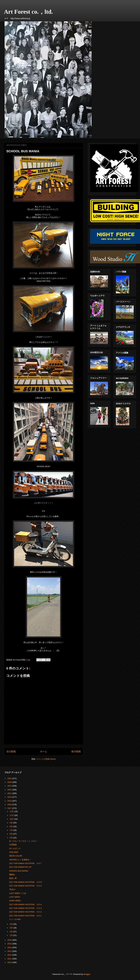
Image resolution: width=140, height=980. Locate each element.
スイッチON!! (15, 919)
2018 (10, 805)
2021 (10, 793)
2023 (10, 786)
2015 (10, 944)
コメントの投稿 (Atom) (46, 759)
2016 (10, 940)
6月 (11, 834)
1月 (11, 935)
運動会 (12, 875)
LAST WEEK (15, 897)
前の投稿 (76, 751)
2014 (10, 948)
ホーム (44, 751)
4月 (11, 924)
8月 (11, 826)
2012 (10, 955)
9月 (11, 823)
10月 (12, 819)
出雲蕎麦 (14, 845)
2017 (10, 808)
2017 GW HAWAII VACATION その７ (26, 863)
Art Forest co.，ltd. (28, 12)
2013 (10, 951)
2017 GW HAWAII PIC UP (20, 867)
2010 (10, 962)
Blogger (87, 974)
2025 (10, 778)
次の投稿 (11, 751)
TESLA (12, 889)
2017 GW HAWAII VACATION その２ (26, 912)
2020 (10, 797)
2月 (11, 932)
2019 (10, 801)
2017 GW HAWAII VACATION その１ (26, 916)
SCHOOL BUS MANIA (19, 871)
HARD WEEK (15, 901)
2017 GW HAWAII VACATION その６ (26, 882)
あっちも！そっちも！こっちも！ (23, 841)
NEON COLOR (16, 856)
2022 (10, 790)
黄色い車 (13, 878)
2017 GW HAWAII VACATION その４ (26, 904)
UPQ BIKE (14, 852)
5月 (11, 838)
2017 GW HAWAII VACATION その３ (26, 908)
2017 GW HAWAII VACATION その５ (26, 886)
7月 (11, 830)
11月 (12, 815)
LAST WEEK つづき (18, 893)
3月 (11, 928)
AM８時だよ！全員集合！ (20, 860)
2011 (10, 959)
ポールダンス (15, 848)
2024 (10, 782)
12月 (12, 811)
